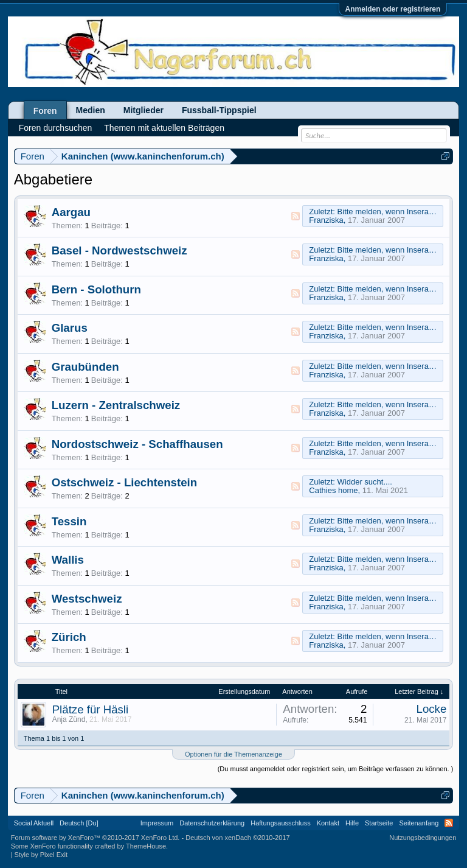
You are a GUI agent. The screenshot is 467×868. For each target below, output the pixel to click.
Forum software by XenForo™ (95, 838)
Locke (432, 709)
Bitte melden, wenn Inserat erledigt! (400, 212)
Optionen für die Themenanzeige (233, 754)
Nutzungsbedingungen (423, 838)
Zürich (69, 637)
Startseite (379, 823)
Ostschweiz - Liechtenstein (124, 482)
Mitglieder (144, 110)
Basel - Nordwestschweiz (119, 250)
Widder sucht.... (365, 482)
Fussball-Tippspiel (219, 110)
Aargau (71, 212)
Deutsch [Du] (79, 823)
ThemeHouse (146, 846)
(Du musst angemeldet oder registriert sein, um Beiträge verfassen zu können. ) (336, 769)
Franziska (326, 220)
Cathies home (333, 490)
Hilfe (352, 823)
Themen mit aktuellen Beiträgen (164, 128)
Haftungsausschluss (280, 823)
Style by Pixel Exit (41, 855)
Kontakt (328, 823)
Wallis (68, 560)
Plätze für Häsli (90, 709)
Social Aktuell (34, 823)
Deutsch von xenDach (237, 838)
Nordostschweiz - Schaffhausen (137, 444)
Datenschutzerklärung (212, 823)
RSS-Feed (296, 216)
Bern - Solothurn (96, 289)
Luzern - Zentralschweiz (116, 405)
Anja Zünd (69, 719)
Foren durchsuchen (56, 128)
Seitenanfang (419, 823)
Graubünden (85, 367)
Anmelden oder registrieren (393, 9)
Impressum (157, 823)
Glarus (70, 328)
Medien (91, 110)
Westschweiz (87, 599)
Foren (45, 111)
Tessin (69, 521)
